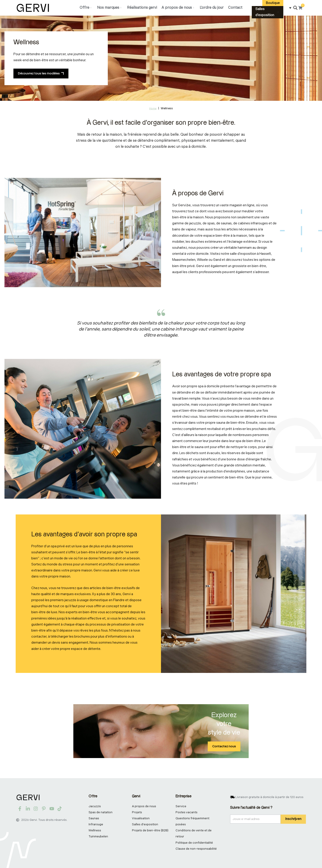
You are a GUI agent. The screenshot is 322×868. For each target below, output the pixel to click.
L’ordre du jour (212, 8)
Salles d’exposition (267, 12)
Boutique (273, 3)
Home (153, 108)
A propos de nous (178, 8)
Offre (85, 8)
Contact (235, 8)
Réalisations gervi (142, 8)
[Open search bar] (295, 8)
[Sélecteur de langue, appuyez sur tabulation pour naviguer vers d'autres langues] (289, 8)
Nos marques (109, 8)
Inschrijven (293, 819)
